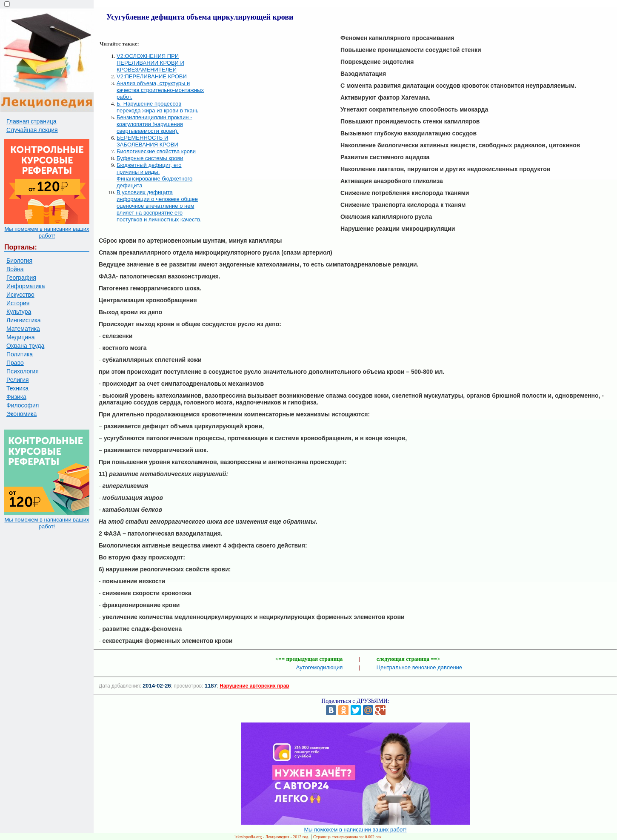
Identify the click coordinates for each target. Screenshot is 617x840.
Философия (23, 405)
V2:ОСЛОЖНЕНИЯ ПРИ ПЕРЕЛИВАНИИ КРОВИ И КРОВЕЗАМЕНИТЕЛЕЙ (150, 63)
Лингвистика (24, 320)
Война (15, 269)
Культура (19, 312)
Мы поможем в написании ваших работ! (47, 232)
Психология (23, 371)
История (18, 303)
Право (15, 363)
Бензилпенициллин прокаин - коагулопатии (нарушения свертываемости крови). (154, 124)
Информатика (26, 286)
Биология (19, 261)
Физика (16, 397)
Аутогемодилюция (320, 667)
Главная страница (31, 121)
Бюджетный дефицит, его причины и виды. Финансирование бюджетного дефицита (154, 175)
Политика (20, 354)
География (21, 278)
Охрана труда (25, 346)
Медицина (21, 337)
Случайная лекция (32, 130)
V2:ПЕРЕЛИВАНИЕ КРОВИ (152, 76)
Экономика (21, 414)
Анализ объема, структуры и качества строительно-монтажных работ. (160, 90)
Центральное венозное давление (419, 667)
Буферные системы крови (150, 158)
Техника (17, 388)
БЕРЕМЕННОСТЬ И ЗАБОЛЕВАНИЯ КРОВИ (147, 141)
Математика (23, 329)
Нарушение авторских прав (254, 686)
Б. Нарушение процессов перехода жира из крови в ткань (158, 107)
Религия (18, 380)
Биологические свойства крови (156, 151)
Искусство (20, 295)
